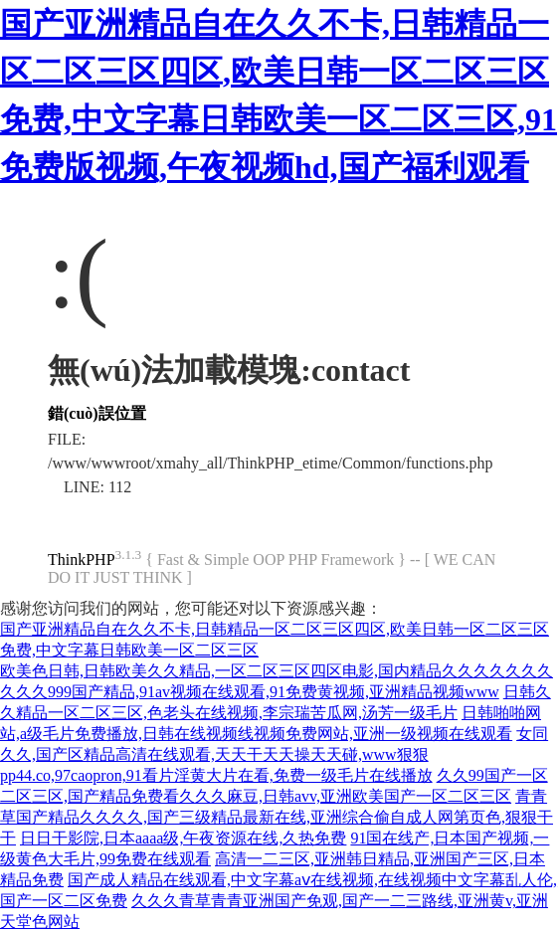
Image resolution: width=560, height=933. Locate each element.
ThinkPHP (82, 560)
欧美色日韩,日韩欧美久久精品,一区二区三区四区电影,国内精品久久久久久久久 (277, 671)
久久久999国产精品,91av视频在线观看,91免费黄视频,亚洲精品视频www (250, 692)
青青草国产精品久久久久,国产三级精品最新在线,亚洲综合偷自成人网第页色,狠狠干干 (277, 817)
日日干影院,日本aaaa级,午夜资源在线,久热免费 (183, 838)
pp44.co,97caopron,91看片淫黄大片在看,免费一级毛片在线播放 (216, 775)
